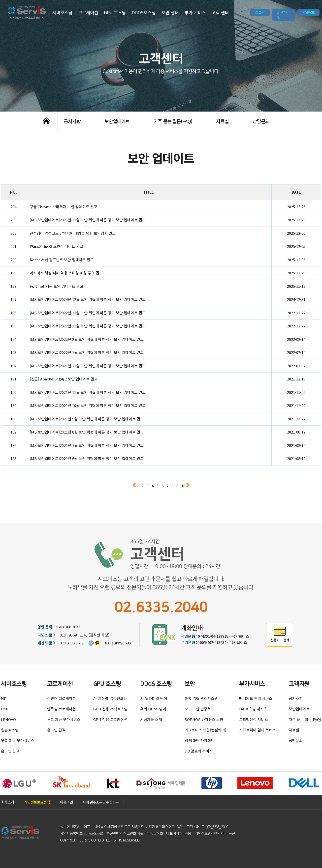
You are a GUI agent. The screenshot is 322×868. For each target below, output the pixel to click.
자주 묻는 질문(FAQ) (173, 121)
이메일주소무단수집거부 (101, 802)
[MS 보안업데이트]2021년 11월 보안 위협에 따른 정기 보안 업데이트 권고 (88, 392)
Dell (5, 709)
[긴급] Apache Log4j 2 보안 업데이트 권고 (64, 379)
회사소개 (7, 802)
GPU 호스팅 (115, 13)
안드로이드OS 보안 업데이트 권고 (56, 246)
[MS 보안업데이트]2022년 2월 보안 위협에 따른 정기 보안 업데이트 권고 (87, 339)
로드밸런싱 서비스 (254, 719)
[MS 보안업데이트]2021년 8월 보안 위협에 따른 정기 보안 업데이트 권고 (87, 432)
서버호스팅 (62, 13)
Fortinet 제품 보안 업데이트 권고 (57, 286)
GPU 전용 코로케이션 (110, 719)
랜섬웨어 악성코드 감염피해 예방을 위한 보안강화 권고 (73, 233)
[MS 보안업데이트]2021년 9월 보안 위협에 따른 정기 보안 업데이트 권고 (87, 419)
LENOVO (8, 719)
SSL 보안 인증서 (198, 709)
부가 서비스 (195, 13)
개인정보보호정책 (37, 802)
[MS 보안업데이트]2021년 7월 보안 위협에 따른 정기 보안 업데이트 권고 (87, 445)
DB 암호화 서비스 (199, 751)
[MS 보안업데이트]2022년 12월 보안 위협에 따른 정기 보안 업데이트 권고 (88, 313)
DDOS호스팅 (144, 13)
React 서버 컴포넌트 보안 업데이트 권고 (62, 260)
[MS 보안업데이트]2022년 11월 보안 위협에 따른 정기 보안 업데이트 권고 (88, 326)
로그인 (260, 12)
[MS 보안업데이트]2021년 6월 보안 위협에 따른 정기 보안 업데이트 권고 (87, 458)
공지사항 (72, 121)
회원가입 (282, 15)
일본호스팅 (10, 730)
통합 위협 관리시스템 (201, 698)
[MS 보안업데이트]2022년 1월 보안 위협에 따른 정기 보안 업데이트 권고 (87, 352)
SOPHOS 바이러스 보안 (204, 719)
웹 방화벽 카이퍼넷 (199, 740)
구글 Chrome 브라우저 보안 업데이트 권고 (64, 207)
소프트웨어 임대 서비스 (258, 730)
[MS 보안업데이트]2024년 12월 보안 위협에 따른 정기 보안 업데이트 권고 (88, 299)
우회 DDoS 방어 (153, 709)
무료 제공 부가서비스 (18, 740)
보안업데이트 (117, 121)
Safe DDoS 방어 (154, 698)
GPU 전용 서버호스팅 (110, 709)
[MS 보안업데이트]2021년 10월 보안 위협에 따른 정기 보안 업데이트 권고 (88, 405)
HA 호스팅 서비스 (253, 709)
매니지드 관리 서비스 (256, 698)
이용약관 (66, 802)
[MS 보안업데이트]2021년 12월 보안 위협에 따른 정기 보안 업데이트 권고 (88, 366)
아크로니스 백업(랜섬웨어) (205, 730)
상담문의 (261, 121)
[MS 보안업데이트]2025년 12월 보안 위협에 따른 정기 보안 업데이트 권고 (88, 220)
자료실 (222, 121)
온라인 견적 (10, 751)
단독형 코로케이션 (62, 709)
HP (4, 698)
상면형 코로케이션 (62, 698)
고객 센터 (220, 13)
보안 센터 (170, 13)
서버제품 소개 (151, 719)
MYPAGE (308, 12)
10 (183, 486)
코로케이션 (88, 13)
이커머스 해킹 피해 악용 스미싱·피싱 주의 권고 (66, 273)
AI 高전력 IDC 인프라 (110, 698)
